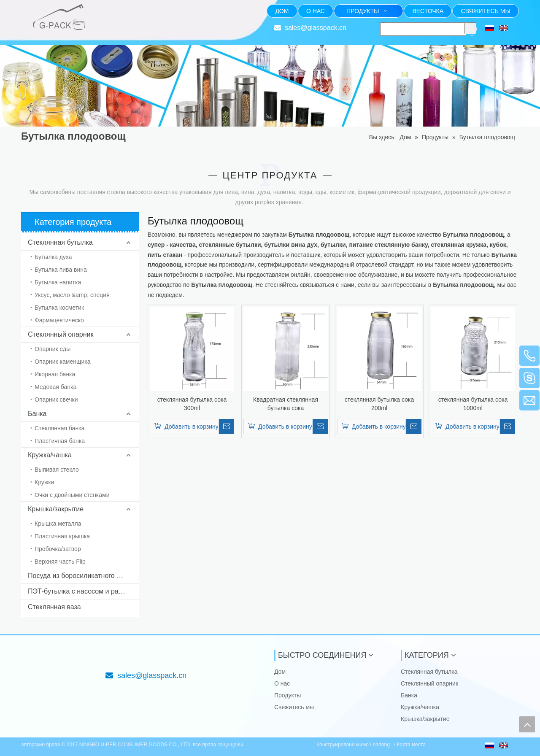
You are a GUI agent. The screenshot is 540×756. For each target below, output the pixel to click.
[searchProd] (423, 29)
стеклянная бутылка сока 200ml (379, 404)
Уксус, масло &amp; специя (72, 295)
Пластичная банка (60, 441)
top (527, 724)
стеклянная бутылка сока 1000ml (473, 404)
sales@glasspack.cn (316, 28)
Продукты (288, 695)
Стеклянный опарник (61, 334)
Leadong (381, 745)
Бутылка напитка (58, 282)
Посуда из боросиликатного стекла (83, 576)
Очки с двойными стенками (72, 495)
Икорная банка (55, 374)
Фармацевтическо (59, 320)
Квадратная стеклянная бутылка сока (286, 404)
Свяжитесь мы (294, 707)
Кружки (44, 482)
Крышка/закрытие (56, 509)
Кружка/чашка (50, 455)
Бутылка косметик (59, 308)
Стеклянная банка (59, 428)
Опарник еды (53, 349)
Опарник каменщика (63, 362)
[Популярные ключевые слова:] (470, 28)
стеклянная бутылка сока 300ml (192, 404)
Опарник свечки (56, 400)
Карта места (411, 745)
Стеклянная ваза (54, 607)
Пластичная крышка (62, 536)
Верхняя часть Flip (60, 562)
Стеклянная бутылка (60, 242)
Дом (280, 672)
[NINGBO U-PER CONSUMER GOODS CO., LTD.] (28, 656)
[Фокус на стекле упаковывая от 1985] (112, 11)
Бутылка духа (53, 257)
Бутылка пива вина (61, 270)
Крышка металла (58, 524)
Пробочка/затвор (58, 549)
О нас (282, 683)
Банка (37, 414)
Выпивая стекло (57, 470)
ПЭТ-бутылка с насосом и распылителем (84, 591)
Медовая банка (55, 387)
